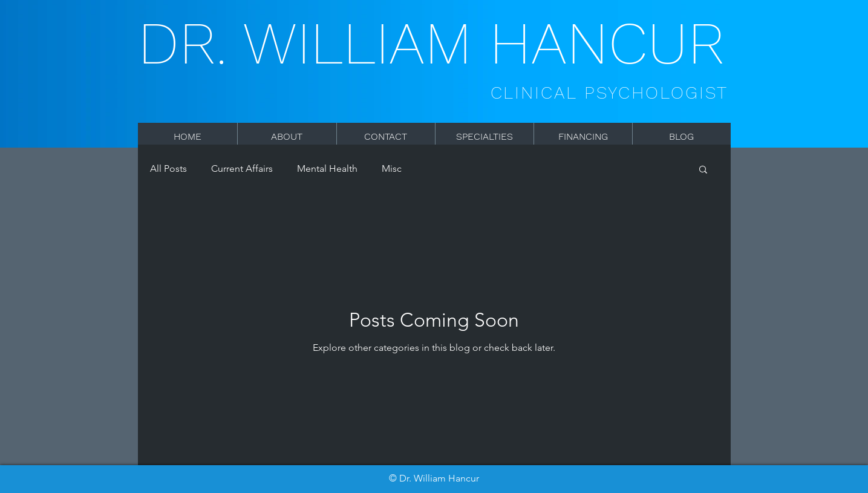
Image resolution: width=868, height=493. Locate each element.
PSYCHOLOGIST (656, 93)
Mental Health (327, 168)
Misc (392, 168)
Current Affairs (242, 168)
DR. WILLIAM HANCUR (431, 43)
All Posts (168, 168)
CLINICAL (537, 93)
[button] (703, 170)
